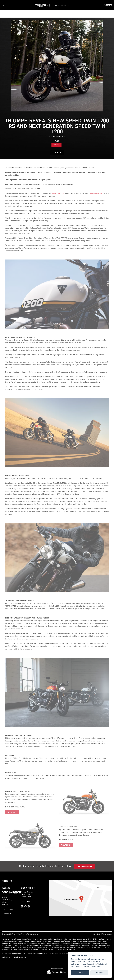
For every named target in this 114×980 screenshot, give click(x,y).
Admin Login (97, 934)
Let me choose (95, 967)
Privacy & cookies (107, 934)
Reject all (99, 973)
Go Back (57, 152)
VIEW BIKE (12, 812)
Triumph (56, 145)
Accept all (80, 973)
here (24, 957)
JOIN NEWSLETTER (84, 866)
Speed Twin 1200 (58, 193)
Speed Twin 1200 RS (96, 193)
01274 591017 (106, 5)
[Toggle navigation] (4, 5)
